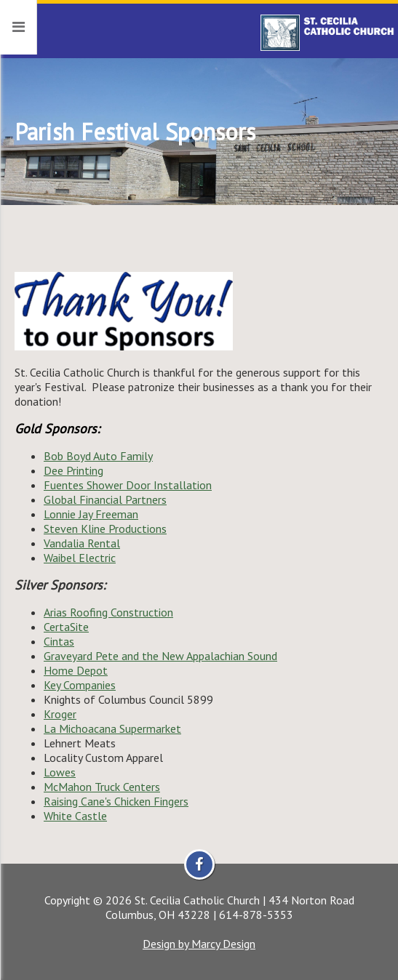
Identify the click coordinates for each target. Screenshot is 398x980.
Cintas (59, 641)
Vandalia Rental (82, 543)
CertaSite (66, 627)
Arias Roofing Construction (108, 612)
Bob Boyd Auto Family (98, 456)
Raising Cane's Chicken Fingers (116, 801)
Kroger (60, 714)
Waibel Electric (80, 558)
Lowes (60, 772)
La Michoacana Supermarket (112, 728)
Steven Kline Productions (105, 529)
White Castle (75, 816)
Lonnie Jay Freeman (91, 514)
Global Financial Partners (105, 499)
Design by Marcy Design (199, 944)
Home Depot (76, 670)
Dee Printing (73, 470)
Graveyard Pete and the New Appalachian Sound (160, 656)
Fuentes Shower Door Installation (128, 485)
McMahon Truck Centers (102, 787)
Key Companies (80, 685)
